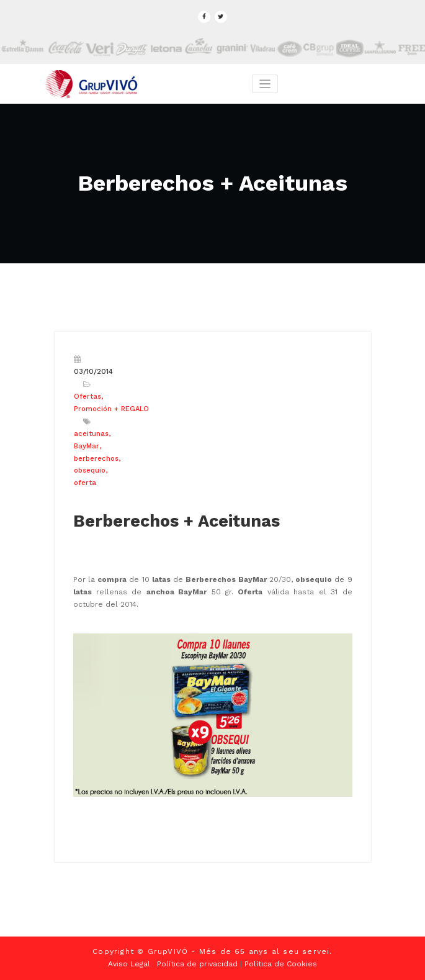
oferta (85, 483)
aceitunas (91, 434)
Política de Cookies (281, 964)
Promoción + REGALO (111, 409)
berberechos (96, 459)
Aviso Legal (129, 964)
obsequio (90, 470)
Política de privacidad (197, 964)
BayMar (87, 446)
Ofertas (87, 397)
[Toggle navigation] (265, 84)
